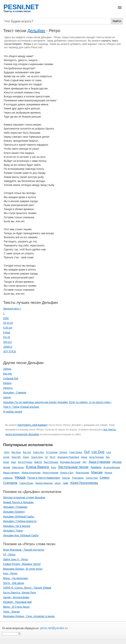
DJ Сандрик (52, 452)
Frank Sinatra (76, 452)
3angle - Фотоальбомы (16, 597)
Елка (53, 467)
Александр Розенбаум (68, 457)
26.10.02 (8, 323)
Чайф (66, 483)
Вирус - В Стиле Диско (16, 607)
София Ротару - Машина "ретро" (22, 564)
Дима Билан (18, 467)
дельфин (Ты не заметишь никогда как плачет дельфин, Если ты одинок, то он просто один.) (57, 402)
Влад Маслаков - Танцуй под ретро (24, 550)
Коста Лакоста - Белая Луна (19, 593)
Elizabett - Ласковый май (17, 602)
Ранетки (66, 478)
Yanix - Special (11, 612)
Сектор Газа (92, 478)
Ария (14, 462)
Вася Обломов (51, 462)
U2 (46, 457)
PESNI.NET (21, 7)
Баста (38, 462)
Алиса (84, 457)
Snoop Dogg (37, 457)
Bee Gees (16, 452)
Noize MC (16, 457)
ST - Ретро (9, 555)
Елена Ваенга (37, 467)
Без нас (8, 374)
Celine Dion (39, 452)
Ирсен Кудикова (50, 473)
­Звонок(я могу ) (12, 309)
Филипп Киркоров (44, 483)
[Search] (57, 21)
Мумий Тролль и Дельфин (18, 502)
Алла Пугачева (97, 457)
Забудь (7, 369)
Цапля (7, 397)
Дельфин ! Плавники (15, 507)
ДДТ (84, 462)
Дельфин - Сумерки (15, 393)
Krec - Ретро (10, 573)
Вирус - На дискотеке (16, 578)
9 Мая (7, 333)
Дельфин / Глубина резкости (20, 521)
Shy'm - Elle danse (14, 583)
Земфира (96, 467)
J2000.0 (8, 347)
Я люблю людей (13, 412)
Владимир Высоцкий (70, 462)
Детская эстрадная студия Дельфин (24, 498)
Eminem (63, 452)
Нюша (20, 477)
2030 (6, 318)
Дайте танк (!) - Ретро (16, 559)
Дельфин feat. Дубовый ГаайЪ (21, 536)
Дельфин (36, 31)
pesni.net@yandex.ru (53, 628)
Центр (58, 483)
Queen (26, 457)
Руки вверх (78, 478)
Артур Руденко (25, 462)
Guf (87, 452)
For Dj (7, 337)
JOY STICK (10, 351)
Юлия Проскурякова (84, 483)
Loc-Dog (98, 452)
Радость (8, 388)
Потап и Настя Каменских (44, 478)
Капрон (7, 383)
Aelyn (7, 452)
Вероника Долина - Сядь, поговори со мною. (29, 616)
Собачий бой (11, 379)
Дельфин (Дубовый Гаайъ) (19, 517)
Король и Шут (67, 473)
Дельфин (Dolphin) (14, 512)
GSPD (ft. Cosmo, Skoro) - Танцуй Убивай (27, 588)
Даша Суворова (99, 462)
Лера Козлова (82, 473)
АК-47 (53, 457)
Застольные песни (73, 467)
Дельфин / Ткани (13, 531)
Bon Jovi (27, 452)
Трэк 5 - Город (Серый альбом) (21, 407)
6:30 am (8, 328)
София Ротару (26, 483)
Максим (97, 472)
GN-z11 (7, 342)
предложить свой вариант (32, 425)
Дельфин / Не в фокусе (17, 526)
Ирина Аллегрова (31, 473)
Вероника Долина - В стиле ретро (23, 569)
